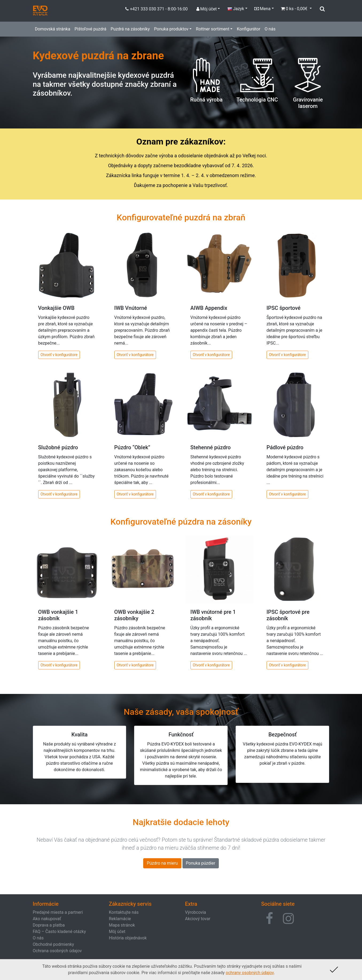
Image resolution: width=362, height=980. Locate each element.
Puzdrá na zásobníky (130, 29)
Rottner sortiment (213, 29)
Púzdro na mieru (162, 863)
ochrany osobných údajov (250, 973)
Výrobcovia (196, 912)
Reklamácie (120, 919)
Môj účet (117, 932)
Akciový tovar (198, 919)
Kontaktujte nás (124, 912)
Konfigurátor (248, 29)
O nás (270, 29)
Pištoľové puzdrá (90, 29)
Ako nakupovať (47, 919)
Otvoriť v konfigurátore (59, 355)
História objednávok (128, 938)
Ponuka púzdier (201, 863)
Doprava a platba (49, 925)
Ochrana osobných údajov (57, 951)
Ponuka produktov (171, 29)
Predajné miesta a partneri (58, 912)
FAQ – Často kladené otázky (59, 932)
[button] (269, 919)
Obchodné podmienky (54, 944)
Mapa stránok (122, 925)
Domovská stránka (53, 29)
